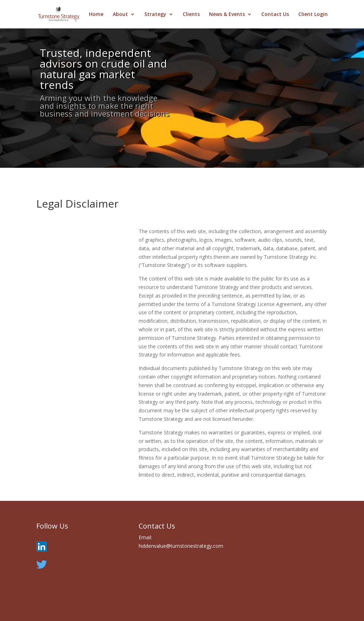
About (120, 15)
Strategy (155, 15)
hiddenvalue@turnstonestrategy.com (181, 546)
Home (96, 15)
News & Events (227, 15)
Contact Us (275, 15)
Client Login (313, 15)
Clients (191, 15)
